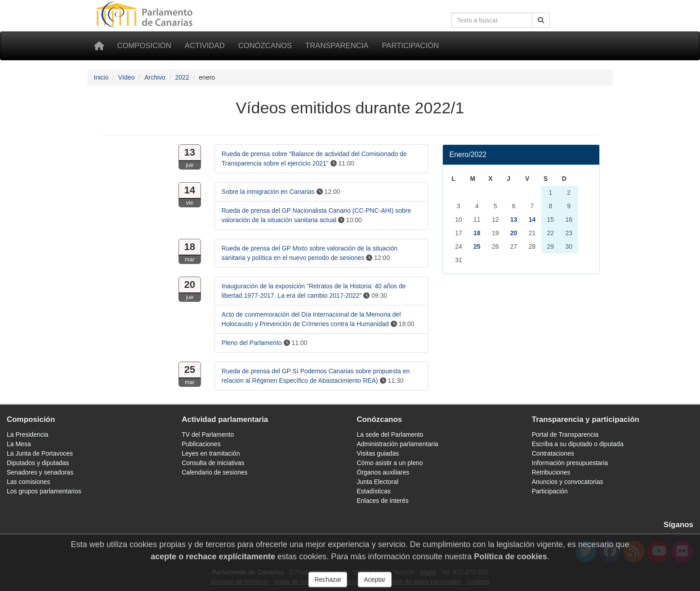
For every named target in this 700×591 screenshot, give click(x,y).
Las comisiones (29, 482)
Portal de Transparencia (565, 434)
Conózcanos (265, 46)
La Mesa (19, 444)
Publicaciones (201, 444)
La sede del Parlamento (390, 434)
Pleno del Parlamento (252, 343)
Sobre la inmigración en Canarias (268, 192)
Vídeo (127, 77)
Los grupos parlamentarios (44, 491)
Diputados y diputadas (38, 463)
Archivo (155, 77)
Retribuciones (551, 472)
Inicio (101, 77)
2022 (182, 77)
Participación (410, 46)
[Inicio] (99, 46)
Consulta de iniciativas (213, 463)
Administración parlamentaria (398, 444)
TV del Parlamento (208, 434)
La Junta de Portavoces (40, 453)
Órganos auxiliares (383, 472)
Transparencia (337, 46)
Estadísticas (374, 491)
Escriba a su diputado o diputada (578, 444)
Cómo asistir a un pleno (390, 463)
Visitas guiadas (378, 453)
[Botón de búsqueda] (541, 20)
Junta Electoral (378, 482)
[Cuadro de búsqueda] (492, 20)
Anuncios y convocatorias (568, 482)
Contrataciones (553, 453)
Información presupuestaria (570, 463)
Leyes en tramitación (211, 453)
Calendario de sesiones (214, 472)
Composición (144, 46)
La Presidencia (28, 434)
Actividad (205, 46)
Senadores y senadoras (40, 472)
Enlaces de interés (383, 501)
